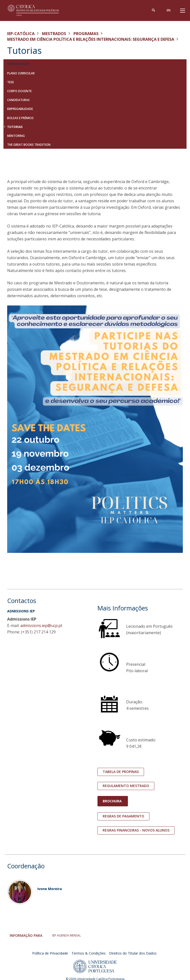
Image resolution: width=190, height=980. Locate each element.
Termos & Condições (89, 953)
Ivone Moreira (50, 889)
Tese (11, 82)
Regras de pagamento (123, 816)
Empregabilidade (20, 109)
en (169, 10)
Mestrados (54, 34)
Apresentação (18, 64)
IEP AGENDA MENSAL (67, 935)
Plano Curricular (21, 73)
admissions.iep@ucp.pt (41, 626)
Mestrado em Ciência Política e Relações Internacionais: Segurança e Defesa (91, 39)
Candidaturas (18, 100)
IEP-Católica (21, 34)
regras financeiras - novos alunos (136, 830)
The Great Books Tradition (29, 145)
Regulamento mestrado (126, 786)
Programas (86, 34)
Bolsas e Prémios (20, 118)
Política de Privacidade (50, 953)
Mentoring (16, 136)
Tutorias (15, 127)
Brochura (113, 801)
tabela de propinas (121, 772)
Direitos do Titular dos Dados (133, 953)
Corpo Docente (19, 91)
